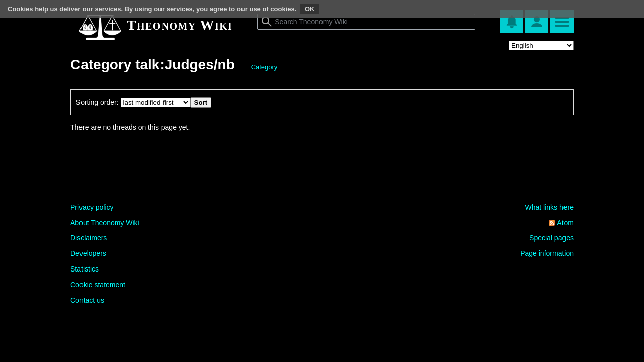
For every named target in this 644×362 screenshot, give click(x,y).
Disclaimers (89, 238)
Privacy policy (92, 207)
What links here (549, 207)
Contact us (87, 300)
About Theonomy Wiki (105, 223)
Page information (547, 253)
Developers (88, 253)
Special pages (551, 238)
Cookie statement (98, 285)
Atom (565, 223)
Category (264, 67)
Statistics (85, 269)
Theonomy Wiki (180, 25)
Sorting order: (97, 102)
